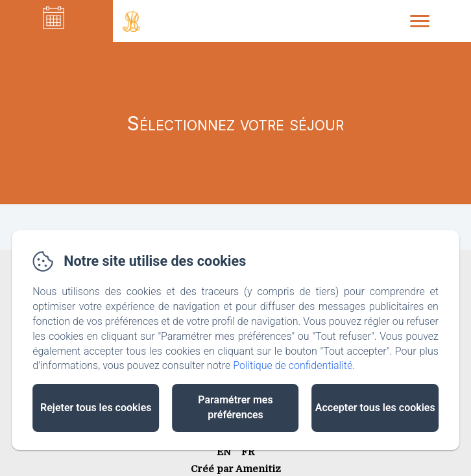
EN (224, 452)
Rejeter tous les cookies (96, 408)
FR (248, 452)
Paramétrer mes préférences (235, 407)
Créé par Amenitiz (236, 469)
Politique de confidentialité (293, 365)
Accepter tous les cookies (375, 408)
